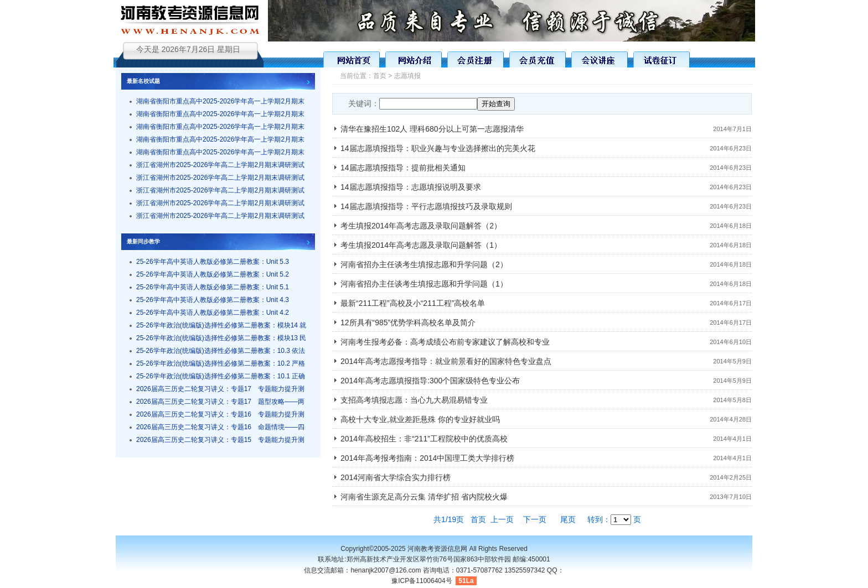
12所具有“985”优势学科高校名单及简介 (408, 322)
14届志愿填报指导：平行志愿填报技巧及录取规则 (426, 206)
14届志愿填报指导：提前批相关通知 (403, 168)
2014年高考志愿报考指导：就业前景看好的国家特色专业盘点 (446, 361)
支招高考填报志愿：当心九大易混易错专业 (414, 400)
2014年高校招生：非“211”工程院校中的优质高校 (424, 439)
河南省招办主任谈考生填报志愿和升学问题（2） (424, 264)
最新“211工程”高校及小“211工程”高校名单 (413, 303)
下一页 (535, 519)
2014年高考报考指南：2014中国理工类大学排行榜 (427, 458)
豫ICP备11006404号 (422, 581)
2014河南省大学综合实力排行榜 (396, 477)
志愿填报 (407, 76)
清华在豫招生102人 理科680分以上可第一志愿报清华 (432, 129)
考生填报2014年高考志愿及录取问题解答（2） (421, 226)
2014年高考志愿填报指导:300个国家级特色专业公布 (430, 381)
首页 (380, 76)
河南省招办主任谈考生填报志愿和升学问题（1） (424, 284)
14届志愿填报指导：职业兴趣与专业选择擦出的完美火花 (438, 148)
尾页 (568, 519)
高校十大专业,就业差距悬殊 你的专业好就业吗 (420, 419)
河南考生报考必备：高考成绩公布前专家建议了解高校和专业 (445, 342)
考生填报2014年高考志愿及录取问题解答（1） (421, 245)
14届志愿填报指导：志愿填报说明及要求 (411, 187)
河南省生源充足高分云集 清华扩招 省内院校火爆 (424, 497)
